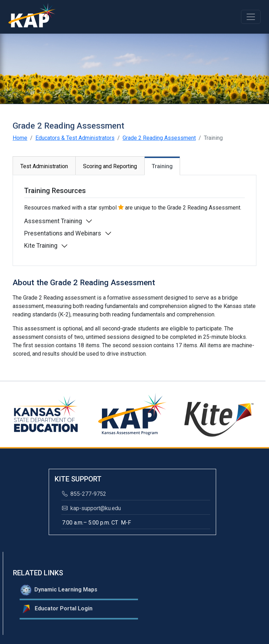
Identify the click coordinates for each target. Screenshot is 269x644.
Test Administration (44, 166)
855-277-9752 (84, 494)
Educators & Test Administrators (75, 138)
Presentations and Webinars (63, 233)
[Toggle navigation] (251, 17)
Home (20, 138)
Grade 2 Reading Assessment (159, 138)
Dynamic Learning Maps (59, 590)
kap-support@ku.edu (91, 508)
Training (162, 166)
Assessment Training (53, 221)
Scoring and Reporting (110, 166)
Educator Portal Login (57, 609)
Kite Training (41, 246)
